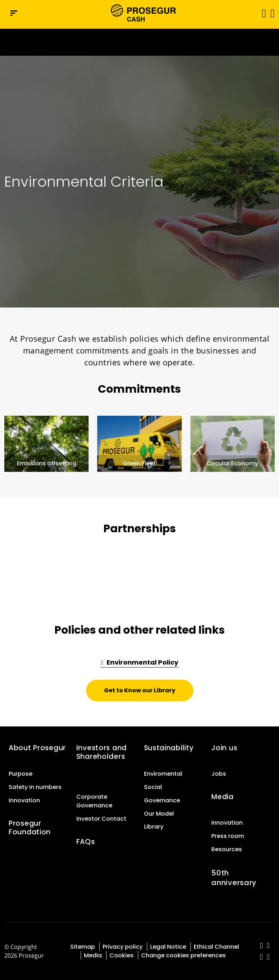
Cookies (121, 955)
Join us (224, 748)
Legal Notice (168, 947)
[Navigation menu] (14, 13)
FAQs (86, 842)
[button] (272, 13)
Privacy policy (123, 947)
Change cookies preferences (183, 955)
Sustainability (169, 748)
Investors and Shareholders (102, 752)
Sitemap (83, 947)
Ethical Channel (216, 947)
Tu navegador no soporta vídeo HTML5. (139, 42)
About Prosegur (37, 748)
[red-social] (262, 946)
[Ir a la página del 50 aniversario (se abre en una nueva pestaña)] (139, 42)
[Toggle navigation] (262, 13)
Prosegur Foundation (30, 828)
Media (222, 797)
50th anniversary (234, 878)
